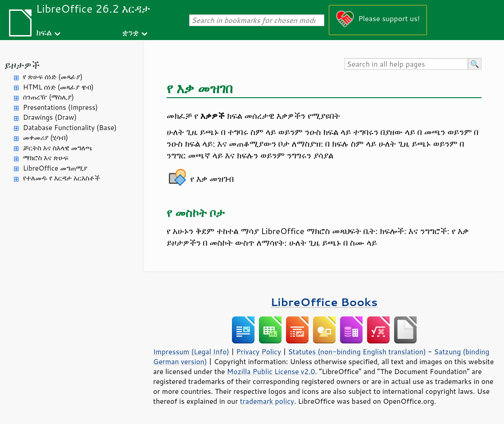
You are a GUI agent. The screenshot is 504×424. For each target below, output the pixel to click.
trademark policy (267, 401)
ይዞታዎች (22, 65)
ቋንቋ (130, 32)
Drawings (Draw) (50, 117)
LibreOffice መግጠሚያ (55, 168)
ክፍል (44, 32)
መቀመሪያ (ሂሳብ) (45, 138)
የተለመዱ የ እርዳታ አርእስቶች (61, 178)
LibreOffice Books (324, 302)
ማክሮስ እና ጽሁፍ (46, 158)
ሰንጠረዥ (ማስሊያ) (48, 97)
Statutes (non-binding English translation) (357, 352)
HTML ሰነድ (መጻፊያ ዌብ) (58, 87)
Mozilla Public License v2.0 (271, 371)
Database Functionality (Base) (70, 128)
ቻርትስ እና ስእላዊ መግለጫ (58, 148)
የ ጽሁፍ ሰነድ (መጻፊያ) (53, 77)
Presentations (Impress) (60, 107)
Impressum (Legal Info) (191, 352)
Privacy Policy (259, 352)
